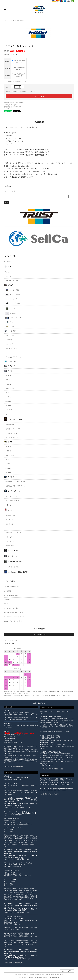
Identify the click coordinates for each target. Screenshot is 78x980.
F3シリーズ (9, 524)
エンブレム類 (12, 290)
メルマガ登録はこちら (39, 634)
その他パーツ (10, 545)
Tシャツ (8, 272)
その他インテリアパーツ (13, 357)
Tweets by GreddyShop (10, 641)
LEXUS (8, 380)
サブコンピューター (12, 437)
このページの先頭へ (67, 971)
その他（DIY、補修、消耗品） (17, 20)
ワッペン (11, 322)
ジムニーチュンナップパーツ (13, 621)
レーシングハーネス (12, 348)
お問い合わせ (18, 975)
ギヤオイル (9, 537)
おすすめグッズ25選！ (11, 608)
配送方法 (32, 975)
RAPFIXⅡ (9, 340)
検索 (7, 202)
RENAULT (9, 410)
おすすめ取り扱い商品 (11, 595)
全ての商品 (8, 262)
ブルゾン (8, 276)
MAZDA (8, 393)
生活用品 (11, 313)
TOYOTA (8, 376)
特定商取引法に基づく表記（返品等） (14, 102)
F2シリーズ (9, 520)
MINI (7, 414)
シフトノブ (9, 344)
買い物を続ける (8, 108)
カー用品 (11, 308)
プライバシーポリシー (51, 975)
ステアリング (10, 336)
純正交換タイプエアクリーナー (15, 482)
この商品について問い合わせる (12, 106)
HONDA (8, 397)
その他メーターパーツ (13, 429)
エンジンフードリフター (13, 567)
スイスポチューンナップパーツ (14, 617)
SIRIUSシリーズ (11, 425)
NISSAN (8, 384)
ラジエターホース (11, 496)
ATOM (62, 975)
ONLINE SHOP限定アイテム (13, 587)
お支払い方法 (25, 975)
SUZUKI (8, 406)
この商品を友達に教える (11, 104)
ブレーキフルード (11, 541)
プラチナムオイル (11, 515)
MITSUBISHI (10, 388)
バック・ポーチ (13, 295)
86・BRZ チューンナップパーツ (14, 612)
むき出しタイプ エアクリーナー (16, 486)
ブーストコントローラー (13, 433)
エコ (7, 528)
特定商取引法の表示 (40, 975)
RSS (58, 975)
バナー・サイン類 (14, 318)
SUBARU (8, 401)
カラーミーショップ (24, 977)
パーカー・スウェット (13, 281)
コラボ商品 (8, 591)
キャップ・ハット (14, 303)
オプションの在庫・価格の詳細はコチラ (15, 81)
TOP (5, 20)
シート (8, 353)
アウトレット (8, 600)
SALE (6, 604)
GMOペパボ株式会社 (45, 977)
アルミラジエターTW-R (13, 501)
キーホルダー (12, 299)
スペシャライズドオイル (13, 533)
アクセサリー (12, 326)
